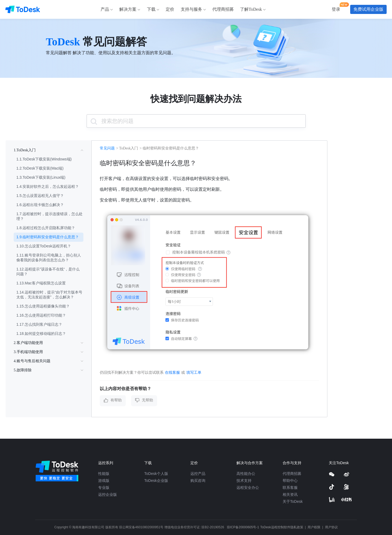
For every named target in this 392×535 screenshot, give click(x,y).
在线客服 (172, 372)
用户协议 (331, 527)
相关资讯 (290, 494)
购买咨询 (198, 481)
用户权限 (314, 527)
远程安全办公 (248, 488)
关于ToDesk (293, 501)
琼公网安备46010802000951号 (141, 527)
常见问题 (107, 148)
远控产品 (198, 474)
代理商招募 (292, 474)
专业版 (104, 488)
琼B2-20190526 (213, 527)
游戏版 (104, 481)
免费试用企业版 (368, 9)
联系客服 (290, 488)
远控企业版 (108, 494)
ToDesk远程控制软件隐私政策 (282, 527)
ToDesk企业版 (156, 481)
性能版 (104, 474)
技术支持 (244, 481)
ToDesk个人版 (156, 474)
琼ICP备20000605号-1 (243, 527)
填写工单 (194, 372)
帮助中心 (290, 481)
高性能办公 (246, 474)
